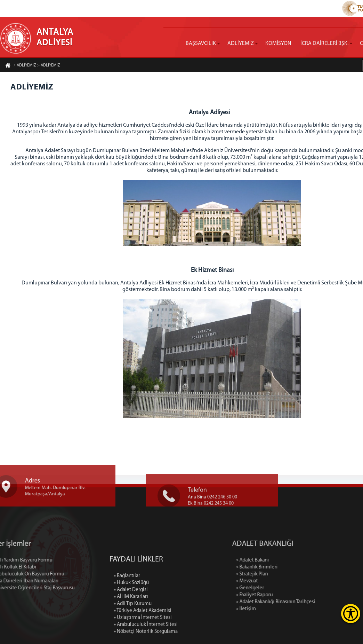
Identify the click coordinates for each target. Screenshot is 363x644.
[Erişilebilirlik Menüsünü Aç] (351, 614)
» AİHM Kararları (131, 637)
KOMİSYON (278, 44)
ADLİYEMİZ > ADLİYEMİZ (37, 66)
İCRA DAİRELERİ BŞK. (324, 44)
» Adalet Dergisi (131, 630)
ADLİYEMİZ (241, 44)
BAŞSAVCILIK (201, 44)
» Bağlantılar (127, 616)
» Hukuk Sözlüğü (131, 623)
